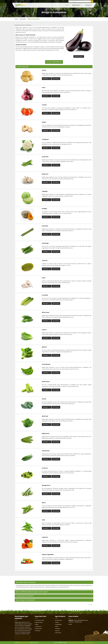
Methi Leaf (45, 416)
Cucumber (45, 295)
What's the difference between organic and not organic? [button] (32, 592)
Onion (44, 88)
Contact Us (88, 5)
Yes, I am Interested (54, 62)
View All (90, 605)
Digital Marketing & (80, 643)
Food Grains (58, 620)
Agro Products (77, 5)
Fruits (57, 626)
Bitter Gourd (46, 312)
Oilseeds (58, 629)
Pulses (57, 622)
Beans (44, 503)
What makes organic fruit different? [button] (26, 582)
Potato (44, 70)
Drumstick (45, 226)
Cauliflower (45, 139)
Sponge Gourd (46, 485)
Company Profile (40, 620)
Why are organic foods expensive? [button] (25, 600)
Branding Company (89, 643)
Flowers (57, 631)
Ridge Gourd (46, 433)
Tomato (44, 105)
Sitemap (37, 631)
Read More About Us (22, 637)
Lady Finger (45, 243)
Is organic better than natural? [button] (25, 596)
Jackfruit (45, 261)
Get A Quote (79, 56)
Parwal (44, 399)
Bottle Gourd (46, 382)
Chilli (43, 520)
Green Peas (45, 157)
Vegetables (23, 19)
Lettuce (44, 330)
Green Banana (46, 364)
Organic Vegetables (48, 555)
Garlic (44, 278)
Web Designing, (72, 643)
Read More (47, 79)
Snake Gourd (46, 451)
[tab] (54, 582)
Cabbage (45, 191)
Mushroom (45, 174)
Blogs (37, 624)
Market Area (38, 629)
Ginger (44, 122)
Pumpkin (44, 209)
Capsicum (45, 537)
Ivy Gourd (45, 468)
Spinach (44, 347)
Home (67, 5)
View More (58, 633)
